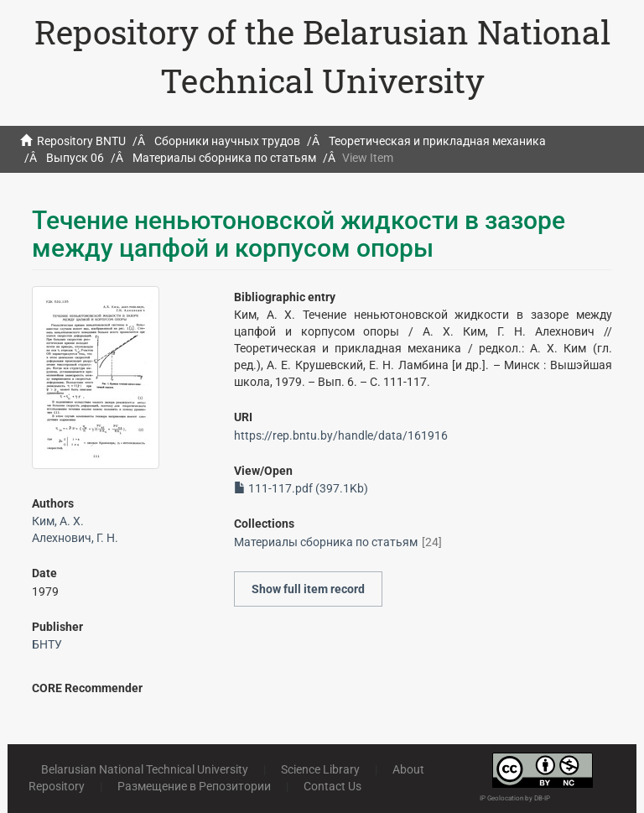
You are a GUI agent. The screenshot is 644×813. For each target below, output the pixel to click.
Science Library (320, 769)
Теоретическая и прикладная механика (437, 141)
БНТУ (47, 644)
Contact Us (332, 786)
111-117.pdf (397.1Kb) (301, 488)
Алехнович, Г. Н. (75, 538)
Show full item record (308, 589)
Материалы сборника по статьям (224, 158)
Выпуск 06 (75, 158)
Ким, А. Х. (58, 521)
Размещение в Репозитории (194, 786)
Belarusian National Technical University (145, 769)
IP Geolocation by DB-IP (515, 798)
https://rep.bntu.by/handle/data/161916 (341, 435)
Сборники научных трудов (227, 141)
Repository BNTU (81, 141)
